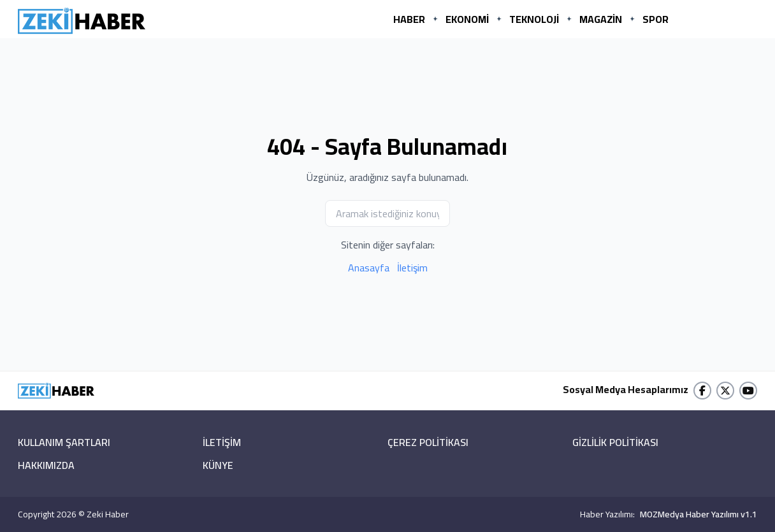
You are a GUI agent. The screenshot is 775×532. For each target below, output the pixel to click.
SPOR (655, 19)
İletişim (412, 268)
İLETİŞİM (222, 442)
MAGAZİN (601, 19)
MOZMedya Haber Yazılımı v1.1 (699, 514)
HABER (409, 19)
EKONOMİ (467, 19)
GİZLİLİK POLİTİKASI (615, 442)
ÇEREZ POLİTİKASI (428, 442)
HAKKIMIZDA (46, 465)
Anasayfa (369, 268)
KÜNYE (218, 465)
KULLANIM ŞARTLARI (64, 442)
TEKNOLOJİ (534, 19)
